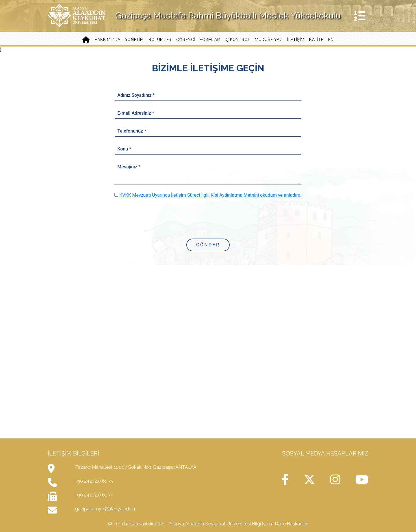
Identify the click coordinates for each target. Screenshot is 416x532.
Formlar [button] (210, 40)
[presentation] (208, 218)
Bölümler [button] (160, 40)
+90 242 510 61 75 (94, 481)
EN (331, 40)
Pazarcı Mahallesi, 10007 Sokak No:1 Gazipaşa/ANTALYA (136, 467)
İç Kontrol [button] (237, 40)
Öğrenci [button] (186, 40)
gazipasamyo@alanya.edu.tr (105, 509)
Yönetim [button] (134, 40)
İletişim (296, 40)
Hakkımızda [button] (107, 40)
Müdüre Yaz (269, 40)
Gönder (208, 245)
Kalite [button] (316, 40)
